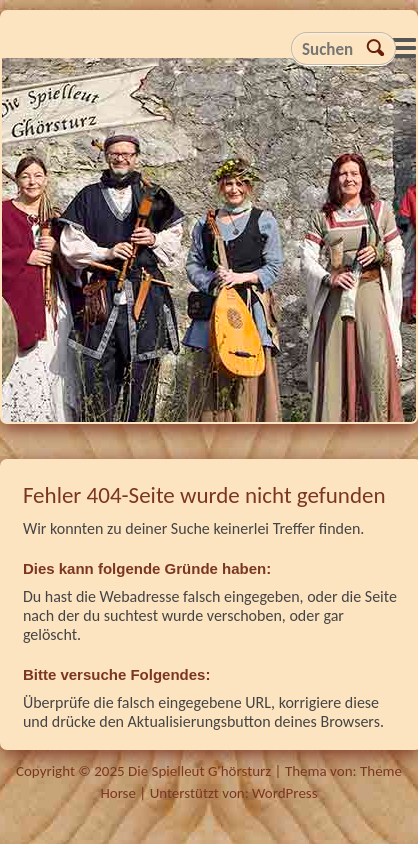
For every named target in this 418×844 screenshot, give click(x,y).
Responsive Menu (404, 47)
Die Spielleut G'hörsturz (209, 245)
